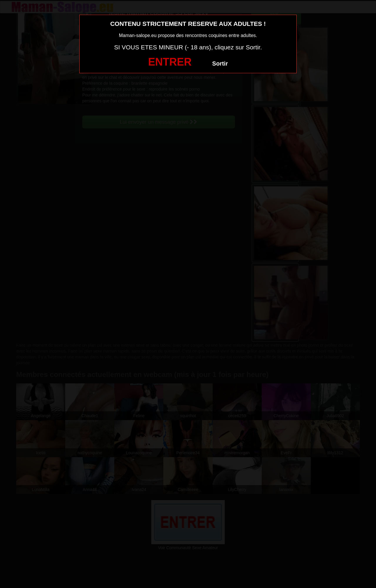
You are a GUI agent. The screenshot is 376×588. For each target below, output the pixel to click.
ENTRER (170, 62)
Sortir (220, 64)
